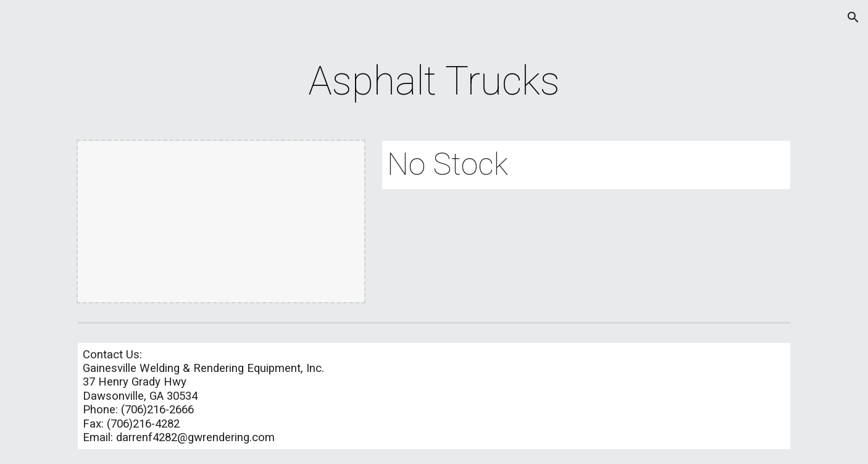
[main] (434, 82)
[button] (853, 17)
